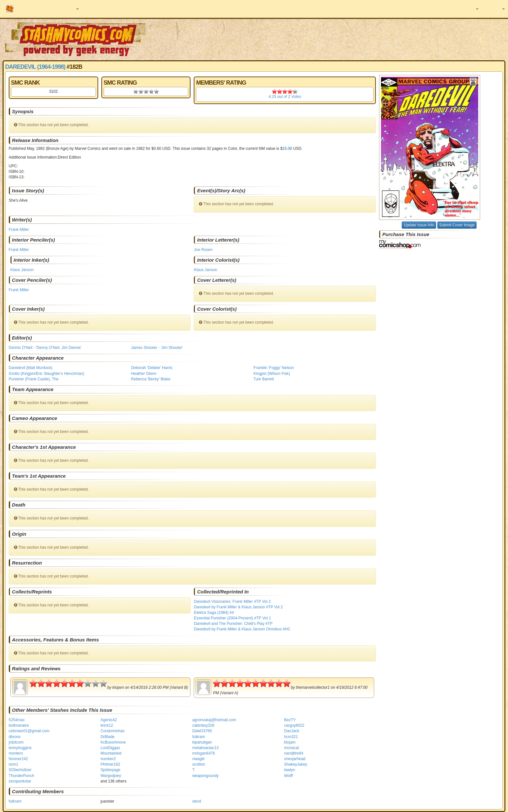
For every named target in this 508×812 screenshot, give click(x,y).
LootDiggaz (110, 748)
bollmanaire (19, 725)
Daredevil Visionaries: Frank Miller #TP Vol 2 (232, 602)
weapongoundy (205, 776)
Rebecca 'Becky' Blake (151, 379)
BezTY (290, 720)
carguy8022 (294, 725)
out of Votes (285, 97)
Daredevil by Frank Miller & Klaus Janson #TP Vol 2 (238, 607)
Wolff (289, 776)
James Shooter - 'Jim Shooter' (157, 348)
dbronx (15, 737)
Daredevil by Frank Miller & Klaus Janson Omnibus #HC (242, 629)
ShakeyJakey (296, 764)
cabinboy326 (203, 725)
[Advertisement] (359, 39)
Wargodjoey (111, 776)
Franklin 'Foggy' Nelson (274, 368)
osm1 (13, 764)
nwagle (198, 759)
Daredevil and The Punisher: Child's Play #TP (233, 624)
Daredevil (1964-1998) (35, 67)
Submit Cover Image (457, 225)
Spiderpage (110, 770)
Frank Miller (19, 230)
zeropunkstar (20, 781)
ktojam (290, 742)
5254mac (17, 720)
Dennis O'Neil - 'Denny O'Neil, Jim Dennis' (45, 348)
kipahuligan (202, 742)
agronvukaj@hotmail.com (214, 720)
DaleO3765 (202, 731)
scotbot (198, 764)
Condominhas (112, 731)
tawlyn (290, 770)
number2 (108, 759)
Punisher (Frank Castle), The (34, 379)
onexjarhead (295, 759)
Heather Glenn (144, 374)
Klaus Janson (22, 270)
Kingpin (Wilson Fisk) (272, 374)
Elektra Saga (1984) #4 (214, 613)
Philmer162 (110, 764)
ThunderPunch (22, 776)
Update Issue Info (419, 225)
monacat (292, 748)
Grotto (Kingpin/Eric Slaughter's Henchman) (46, 374)
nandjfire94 (294, 753)
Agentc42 (109, 720)
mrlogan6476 (203, 753)
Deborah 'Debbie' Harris (152, 368)
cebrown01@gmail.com (29, 731)
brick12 (107, 725)
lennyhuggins (20, 748)
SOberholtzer (20, 770)
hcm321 (291, 737)
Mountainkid (111, 753)
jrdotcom (16, 742)
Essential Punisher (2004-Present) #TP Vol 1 (232, 618)
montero (16, 753)
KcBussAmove (113, 742)
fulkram (198, 737)
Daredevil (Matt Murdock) (31, 368)
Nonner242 (18, 759)
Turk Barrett (264, 379)
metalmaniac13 (205, 748)
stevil (196, 801)
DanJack (292, 731)
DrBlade (107, 737)
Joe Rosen (203, 250)
